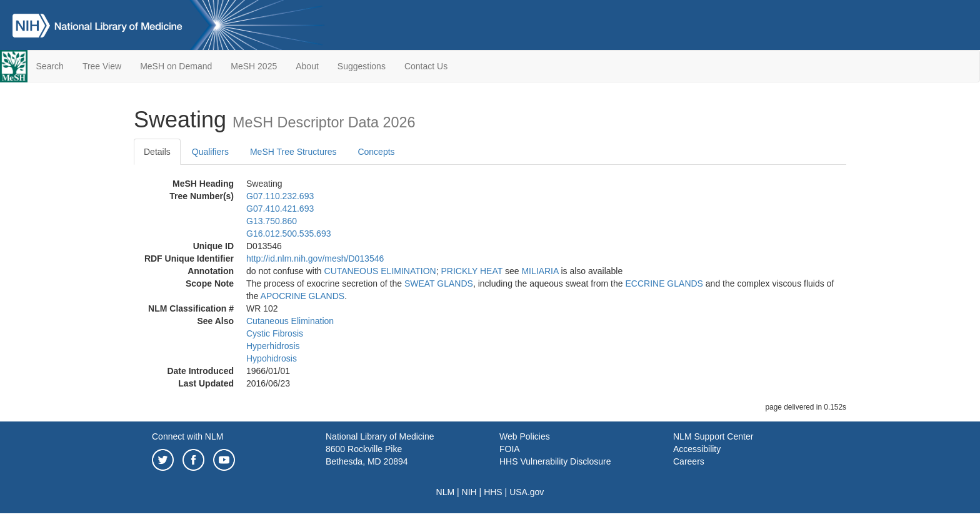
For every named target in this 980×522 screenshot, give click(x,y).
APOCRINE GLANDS (303, 296)
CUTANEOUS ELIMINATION (380, 271)
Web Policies (525, 436)
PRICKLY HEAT (472, 271)
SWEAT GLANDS (439, 283)
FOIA (510, 449)
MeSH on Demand (176, 66)
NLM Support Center (713, 436)
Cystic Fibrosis (275, 333)
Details (157, 152)
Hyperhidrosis (273, 346)
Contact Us (426, 66)
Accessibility (697, 449)
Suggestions (362, 66)
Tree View (102, 66)
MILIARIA (540, 271)
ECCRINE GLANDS (664, 283)
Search (50, 66)
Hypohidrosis (272, 358)
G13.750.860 (272, 221)
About (307, 66)
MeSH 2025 (254, 66)
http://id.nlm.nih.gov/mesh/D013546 (315, 259)
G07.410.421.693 (280, 209)
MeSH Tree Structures (293, 152)
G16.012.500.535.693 (288, 234)
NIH (469, 492)
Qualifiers (210, 152)
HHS (493, 492)
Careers (689, 461)
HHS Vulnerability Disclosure (555, 461)
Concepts (376, 152)
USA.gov (527, 492)
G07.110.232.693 (280, 196)
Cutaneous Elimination (290, 321)
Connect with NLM (187, 436)
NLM (446, 492)
